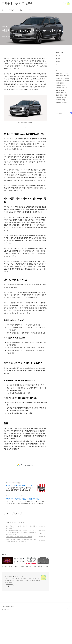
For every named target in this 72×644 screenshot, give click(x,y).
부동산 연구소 (59, 56)
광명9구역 (62, 73)
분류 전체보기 (59, 53)
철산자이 (63, 90)
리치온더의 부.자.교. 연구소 (17, 4)
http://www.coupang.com (13, 522)
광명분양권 (58, 97)
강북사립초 (58, 88)
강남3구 (67, 78)
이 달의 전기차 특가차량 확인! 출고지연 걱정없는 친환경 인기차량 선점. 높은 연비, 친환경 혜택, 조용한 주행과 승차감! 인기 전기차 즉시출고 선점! (20, 515)
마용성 (57, 83)
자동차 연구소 (10, 549)
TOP (68, 633)
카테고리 (12, 10)
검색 (64, 4)
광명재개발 (58, 85)
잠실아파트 (58, 100)
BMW (63, 100)
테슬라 (57, 95)
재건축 (63, 85)
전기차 (57, 76)
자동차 (67, 73)
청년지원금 (64, 88)
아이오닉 (58, 90)
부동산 (65, 95)
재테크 (61, 95)
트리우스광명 (66, 81)
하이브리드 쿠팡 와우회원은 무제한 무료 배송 (22, 525)
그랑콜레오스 (59, 81)
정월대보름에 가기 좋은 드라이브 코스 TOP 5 (19, 563)
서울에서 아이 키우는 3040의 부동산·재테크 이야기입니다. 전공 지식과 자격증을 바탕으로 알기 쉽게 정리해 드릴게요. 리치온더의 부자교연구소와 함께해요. (22, 606)
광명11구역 (64, 97)
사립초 (61, 76)
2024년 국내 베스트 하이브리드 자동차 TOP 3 (19, 556)
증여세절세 (58, 102)
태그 (21, 10)
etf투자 (62, 78)
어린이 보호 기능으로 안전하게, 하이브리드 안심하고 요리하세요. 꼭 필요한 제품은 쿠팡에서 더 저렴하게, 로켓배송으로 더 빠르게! (25, 528)
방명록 (30, 10)
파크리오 (58, 78)
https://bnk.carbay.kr (11, 508)
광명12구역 (63, 93)
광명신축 (58, 93)
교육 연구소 (59, 62)
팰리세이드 (62, 83)
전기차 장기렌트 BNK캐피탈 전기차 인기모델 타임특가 (19, 511)
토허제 (57, 73)
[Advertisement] (25, 68)
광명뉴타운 (66, 76)
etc (57, 65)
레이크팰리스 (65, 102)
